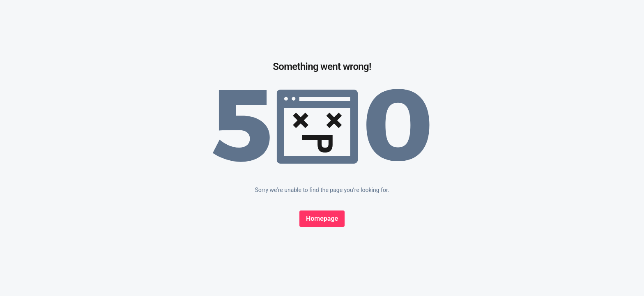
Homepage (322, 219)
